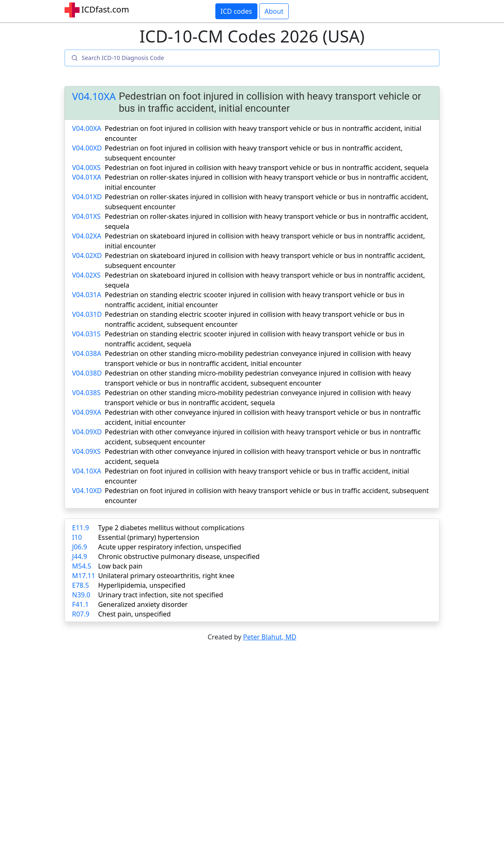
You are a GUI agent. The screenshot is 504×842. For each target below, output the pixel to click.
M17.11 (84, 576)
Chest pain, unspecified (134, 614)
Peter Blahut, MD (270, 637)
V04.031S (86, 334)
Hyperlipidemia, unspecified (142, 585)
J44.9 (80, 556)
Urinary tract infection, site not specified (160, 595)
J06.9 (80, 547)
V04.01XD (87, 197)
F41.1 (80, 604)
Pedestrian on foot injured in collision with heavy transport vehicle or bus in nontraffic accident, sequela (267, 168)
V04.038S (86, 393)
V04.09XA (87, 412)
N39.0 (81, 595)
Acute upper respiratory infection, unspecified (169, 547)
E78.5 (81, 585)
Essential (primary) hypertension (148, 537)
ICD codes (236, 11)
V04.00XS (86, 168)
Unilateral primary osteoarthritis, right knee (166, 576)
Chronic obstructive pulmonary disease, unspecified (179, 556)
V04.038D (87, 373)
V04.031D (87, 314)
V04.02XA (87, 236)
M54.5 (82, 566)
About (274, 11)
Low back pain (120, 566)
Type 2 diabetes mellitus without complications (171, 528)
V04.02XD (87, 256)
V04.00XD (87, 148)
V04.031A (87, 295)
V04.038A (87, 353)
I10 (77, 537)
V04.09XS (86, 451)
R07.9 (81, 614)
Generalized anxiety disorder (143, 604)
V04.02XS (86, 275)
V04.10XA (94, 96)
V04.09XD (87, 432)
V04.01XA (87, 177)
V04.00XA (87, 128)
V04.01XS (86, 216)
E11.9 (81, 528)
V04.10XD (87, 491)
